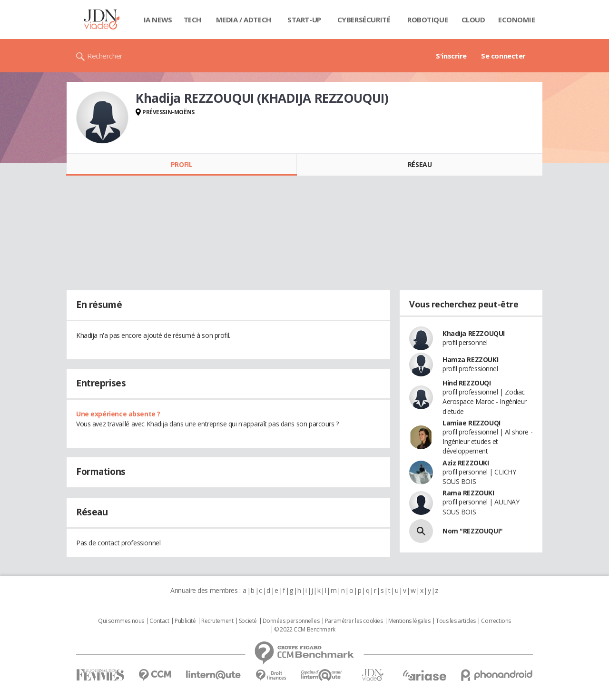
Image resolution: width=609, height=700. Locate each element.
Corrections (496, 621)
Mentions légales (409, 621)
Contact (159, 621)
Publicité (185, 621)
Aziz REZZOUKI (466, 463)
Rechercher (105, 56)
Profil (182, 164)
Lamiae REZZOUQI (471, 423)
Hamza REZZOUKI (470, 360)
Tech (192, 20)
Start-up (304, 20)
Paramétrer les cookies (354, 621)
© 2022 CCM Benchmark (305, 630)
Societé (248, 621)
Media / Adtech (244, 20)
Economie (517, 20)
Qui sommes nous (121, 621)
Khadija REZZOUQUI (474, 333)
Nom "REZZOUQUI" (473, 531)
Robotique (427, 20)
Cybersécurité (364, 20)
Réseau (420, 164)
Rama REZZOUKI (468, 493)
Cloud (473, 20)
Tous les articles (456, 621)
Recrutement (217, 621)
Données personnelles (291, 621)
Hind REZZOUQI (467, 383)
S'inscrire (451, 56)
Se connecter (503, 56)
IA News (158, 20)
